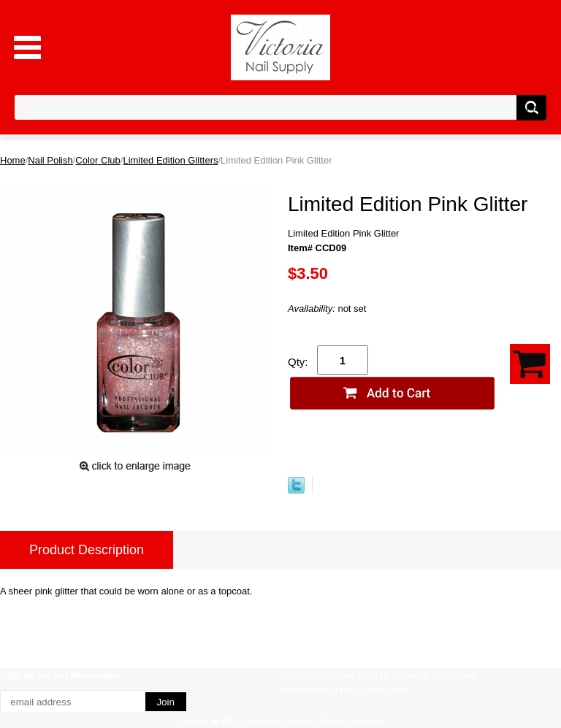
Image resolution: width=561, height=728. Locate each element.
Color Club (98, 160)
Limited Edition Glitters (170, 160)
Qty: (298, 362)
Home (13, 160)
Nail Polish (50, 160)
